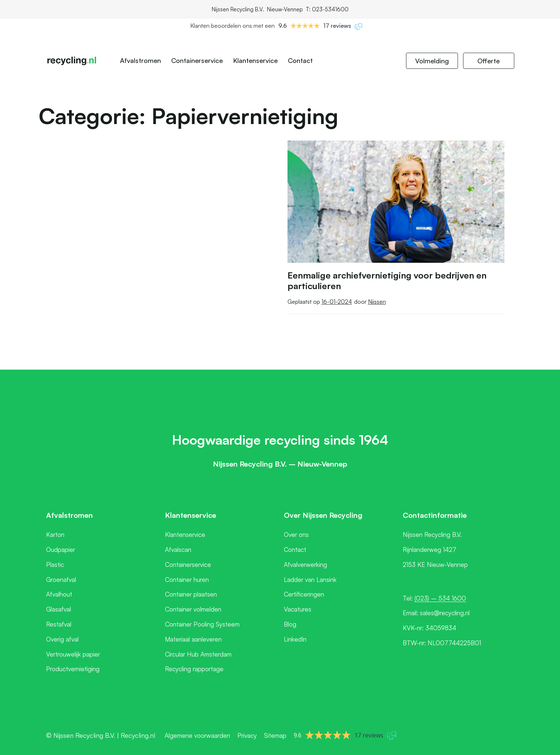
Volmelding (432, 61)
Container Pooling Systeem (202, 624)
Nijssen (377, 302)
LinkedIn (295, 639)
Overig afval (62, 639)
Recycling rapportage (194, 669)
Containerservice (197, 60)
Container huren (187, 580)
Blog (290, 624)
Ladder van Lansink (310, 580)
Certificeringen (304, 594)
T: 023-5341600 (327, 9)
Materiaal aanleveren (193, 639)
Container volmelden (193, 609)
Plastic (55, 565)
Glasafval (59, 609)
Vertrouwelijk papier (73, 654)
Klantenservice (255, 60)
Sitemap (275, 735)
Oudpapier (61, 550)
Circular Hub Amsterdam (198, 654)
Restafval (59, 624)
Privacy (247, 735)
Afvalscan (178, 550)
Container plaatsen (191, 594)
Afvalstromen (140, 60)
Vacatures (298, 609)
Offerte (488, 61)
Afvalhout (59, 594)
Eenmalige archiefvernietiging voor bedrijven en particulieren (387, 281)
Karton (55, 535)
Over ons (296, 535)
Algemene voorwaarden (197, 735)
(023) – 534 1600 (440, 598)
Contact (300, 60)
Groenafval (61, 580)
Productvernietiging (73, 669)
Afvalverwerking (305, 565)
